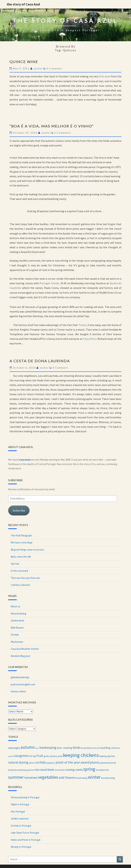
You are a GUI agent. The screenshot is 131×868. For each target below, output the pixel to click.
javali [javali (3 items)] (60, 756)
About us (16, 606)
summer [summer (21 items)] (16, 777)
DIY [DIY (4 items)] (31, 756)
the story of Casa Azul (23, 4)
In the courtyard (19, 571)
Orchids (15, 635)
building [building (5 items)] (106, 748)
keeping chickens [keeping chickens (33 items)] (81, 755)
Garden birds (17, 620)
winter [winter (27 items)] (94, 777)
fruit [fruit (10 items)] (40, 756)
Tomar (82, 325)
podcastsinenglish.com (23, 684)
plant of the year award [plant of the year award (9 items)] (72, 762)
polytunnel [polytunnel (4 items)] (105, 763)
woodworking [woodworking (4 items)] (108, 778)
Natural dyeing (19, 614)
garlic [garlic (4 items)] (46, 756)
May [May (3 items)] (113, 756)
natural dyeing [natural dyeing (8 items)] (18, 762)
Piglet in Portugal (20, 804)
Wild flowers (17, 628)
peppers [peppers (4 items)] (51, 763)
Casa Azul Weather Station (25, 649)
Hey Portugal (18, 812)
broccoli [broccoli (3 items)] (97, 748)
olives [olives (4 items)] (32, 763)
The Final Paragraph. (21, 535)
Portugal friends (49, 283)
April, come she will (21, 557)
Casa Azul (25, 460)
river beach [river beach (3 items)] (60, 770)
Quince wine (24, 62)
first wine (105, 76)
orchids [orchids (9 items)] (41, 762)
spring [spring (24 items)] (89, 769)
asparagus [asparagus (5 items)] (14, 748)
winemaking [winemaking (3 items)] (82, 778)
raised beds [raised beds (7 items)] (47, 770)
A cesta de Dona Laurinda (40, 361)
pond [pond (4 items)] (113, 763)
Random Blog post (21, 656)
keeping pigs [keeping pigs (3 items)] (105, 756)
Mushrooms (17, 642)
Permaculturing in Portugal (25, 797)
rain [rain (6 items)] (37, 770)
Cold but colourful (20, 585)
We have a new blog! (22, 542)
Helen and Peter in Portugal (26, 840)
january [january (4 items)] (53, 756)
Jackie (38, 68)
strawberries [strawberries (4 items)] (102, 770)
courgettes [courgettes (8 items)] (21, 756)
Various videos (18, 691)
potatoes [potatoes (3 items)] (12, 770)
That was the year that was (25, 578)
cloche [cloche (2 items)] (10, 756)
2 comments (63, 133)
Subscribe (19, 511)
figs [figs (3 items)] (34, 756)
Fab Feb (15, 564)
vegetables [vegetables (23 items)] (48, 777)
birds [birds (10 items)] (76, 748)
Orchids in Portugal (21, 826)
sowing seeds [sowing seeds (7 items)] (74, 770)
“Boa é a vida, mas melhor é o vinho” (52, 126)
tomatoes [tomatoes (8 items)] (31, 778)
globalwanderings (20, 677)
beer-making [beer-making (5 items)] (65, 748)
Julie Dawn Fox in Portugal (25, 833)
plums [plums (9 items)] (94, 762)
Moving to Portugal (21, 847)
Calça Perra (90, 339)
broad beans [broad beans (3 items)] (86, 748)
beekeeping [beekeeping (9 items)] (48, 747)
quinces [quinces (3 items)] (30, 770)
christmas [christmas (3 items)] (115, 748)
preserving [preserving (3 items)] (22, 770)
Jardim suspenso (20, 818)
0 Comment (54, 68)
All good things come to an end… (28, 550)
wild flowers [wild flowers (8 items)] (67, 778)
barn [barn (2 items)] (37, 748)
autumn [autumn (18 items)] (28, 747)
